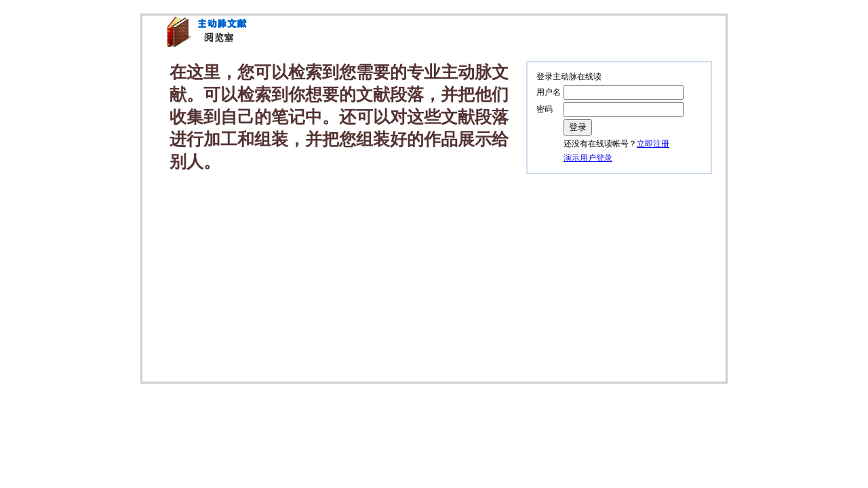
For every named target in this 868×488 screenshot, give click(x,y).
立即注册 (653, 144)
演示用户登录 (588, 158)
